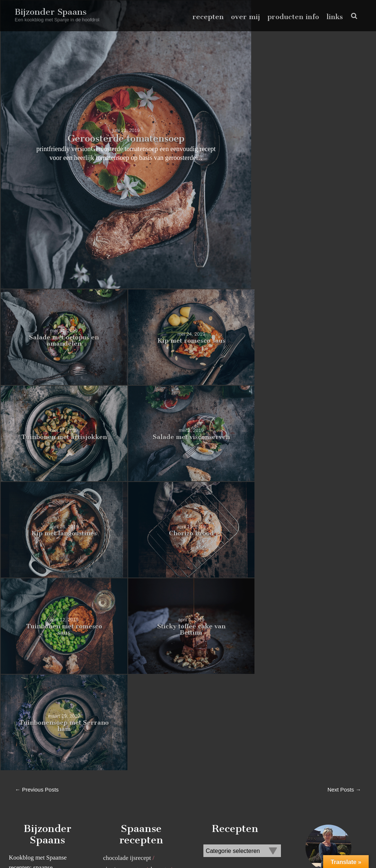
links (335, 17)
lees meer (328, 799)
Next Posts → (344, 501)
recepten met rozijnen (130, 692)
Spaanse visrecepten (128, 725)
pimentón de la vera (128, 603)
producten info (293, 17)
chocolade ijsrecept (127, 569)
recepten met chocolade (133, 658)
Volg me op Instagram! (345, 815)
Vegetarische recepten (131, 748)
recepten (208, 17)
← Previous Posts (37, 501)
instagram (350, 847)
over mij (245, 17)
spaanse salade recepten (133, 703)
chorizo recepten (124, 580)
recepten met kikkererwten (136, 669)
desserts (159, 580)
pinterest (339, 847)
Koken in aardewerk (129, 592)
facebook (328, 847)
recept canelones (124, 635)
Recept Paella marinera (132, 646)
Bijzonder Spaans (51, 12)
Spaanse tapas (121, 714)
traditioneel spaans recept (135, 737)
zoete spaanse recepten (132, 759)
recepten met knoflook (131, 680)
